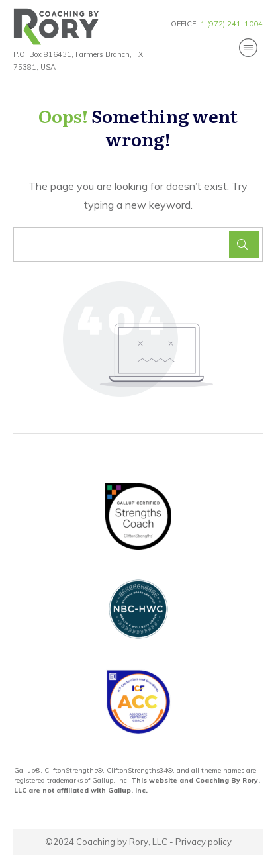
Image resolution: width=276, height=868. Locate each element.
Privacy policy (204, 842)
